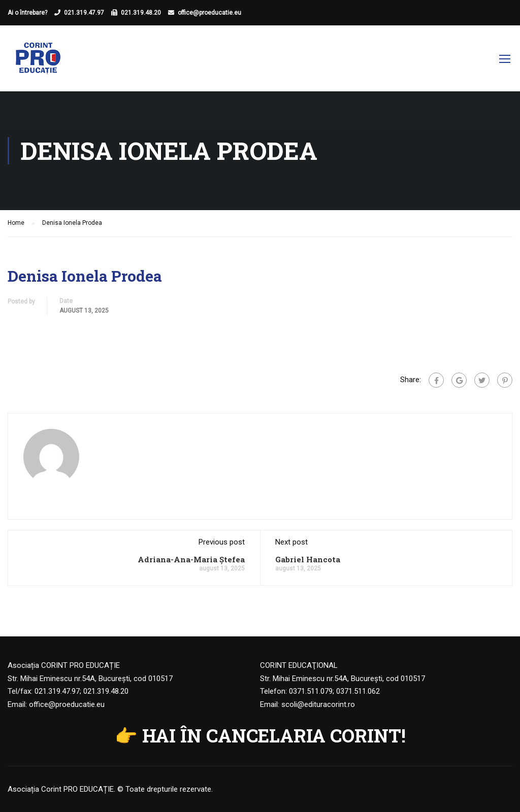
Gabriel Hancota (308, 559)
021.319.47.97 (84, 13)
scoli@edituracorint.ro (318, 704)
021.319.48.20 (141, 13)
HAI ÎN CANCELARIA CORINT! (274, 735)
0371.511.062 (358, 691)
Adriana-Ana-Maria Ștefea (191, 559)
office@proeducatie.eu (209, 13)
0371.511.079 (311, 691)
